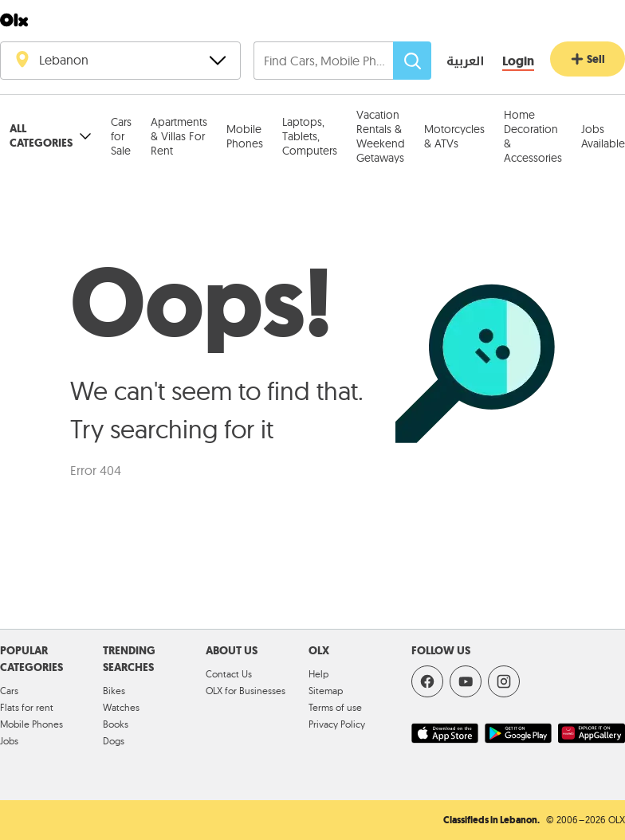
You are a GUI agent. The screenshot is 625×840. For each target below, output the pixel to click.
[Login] (518, 62)
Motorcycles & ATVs (454, 136)
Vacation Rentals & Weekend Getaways (381, 136)
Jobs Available (603, 136)
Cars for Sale (121, 136)
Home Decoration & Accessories (533, 136)
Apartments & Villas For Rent (179, 136)
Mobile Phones (245, 136)
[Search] (412, 61)
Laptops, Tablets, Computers (310, 136)
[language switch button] (454, 62)
